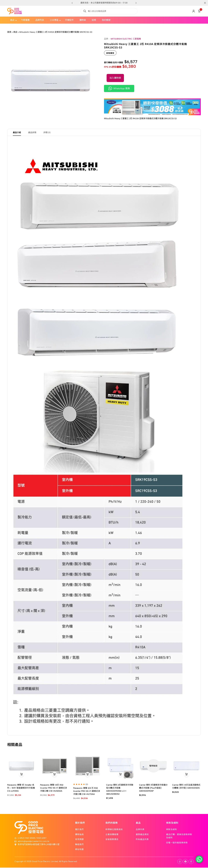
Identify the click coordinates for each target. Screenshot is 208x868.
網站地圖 (79, 849)
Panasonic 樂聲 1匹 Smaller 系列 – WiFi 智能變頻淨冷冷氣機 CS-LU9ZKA (21, 788)
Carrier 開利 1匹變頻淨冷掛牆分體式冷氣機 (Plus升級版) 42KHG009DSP (153, 788)
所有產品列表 (142, 840)
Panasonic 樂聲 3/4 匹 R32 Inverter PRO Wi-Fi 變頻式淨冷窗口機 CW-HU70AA (87, 791)
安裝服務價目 (112, 840)
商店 (15, 32)
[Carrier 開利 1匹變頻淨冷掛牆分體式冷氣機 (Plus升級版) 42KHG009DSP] (153, 766)
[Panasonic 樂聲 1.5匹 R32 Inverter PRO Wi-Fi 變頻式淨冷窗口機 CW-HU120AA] (54, 766)
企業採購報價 (112, 835)
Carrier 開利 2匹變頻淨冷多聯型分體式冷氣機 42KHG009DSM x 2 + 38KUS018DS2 (120, 790)
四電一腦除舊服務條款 (177, 843)
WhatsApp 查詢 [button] (119, 88)
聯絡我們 (79, 845)
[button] (136, 3)
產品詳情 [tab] (32, 133)
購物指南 (79, 835)
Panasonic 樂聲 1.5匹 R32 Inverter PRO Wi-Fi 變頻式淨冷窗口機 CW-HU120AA (54, 788)
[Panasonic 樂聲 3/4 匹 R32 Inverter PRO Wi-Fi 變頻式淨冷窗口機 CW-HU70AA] (88, 766)
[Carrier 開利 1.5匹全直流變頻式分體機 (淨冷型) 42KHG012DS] (186, 766)
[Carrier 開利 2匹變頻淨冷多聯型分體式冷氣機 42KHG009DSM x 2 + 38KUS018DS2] (120, 766)
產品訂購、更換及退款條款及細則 (179, 836)
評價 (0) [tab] (47, 133)
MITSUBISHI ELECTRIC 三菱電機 (126, 39)
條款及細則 (172, 830)
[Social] (180, 862)
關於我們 (79, 830)
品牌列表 (140, 830)
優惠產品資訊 (142, 835)
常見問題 (79, 840)
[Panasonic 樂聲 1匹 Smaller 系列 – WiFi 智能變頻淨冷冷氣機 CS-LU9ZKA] (22, 766)
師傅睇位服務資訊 (114, 830)
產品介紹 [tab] (17, 133)
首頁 (9, 32)
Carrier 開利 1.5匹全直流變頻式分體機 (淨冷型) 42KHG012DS (186, 787)
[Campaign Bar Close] (203, 3)
